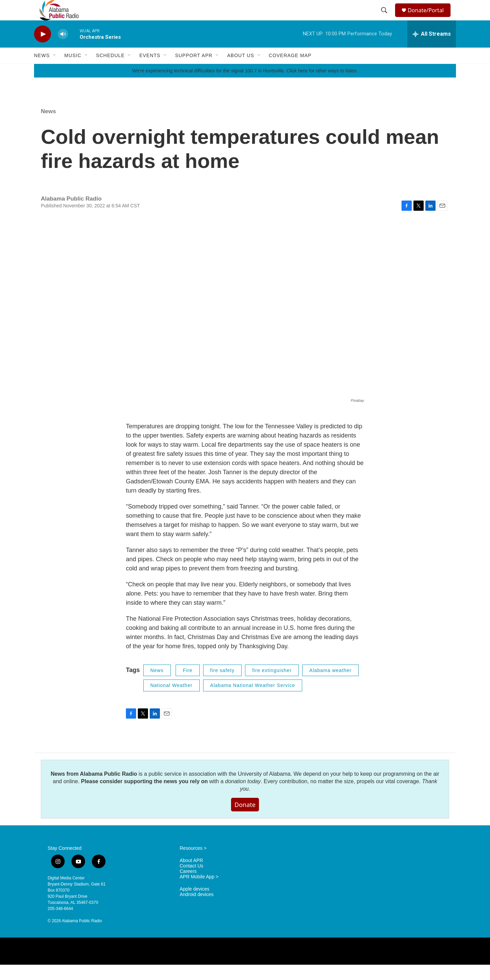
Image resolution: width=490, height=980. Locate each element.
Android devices (197, 910)
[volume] (63, 49)
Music (73, 71)
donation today (243, 797)
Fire (187, 686)
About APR (191, 876)
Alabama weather (330, 686)
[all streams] (432, 49)
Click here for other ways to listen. (322, 86)
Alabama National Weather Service (253, 701)
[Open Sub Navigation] (55, 71)
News (42, 71)
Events (150, 71)
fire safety (223, 686)
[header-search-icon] (385, 18)
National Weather (171, 701)
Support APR (194, 71)
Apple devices (194, 904)
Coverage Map (290, 71)
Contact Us (191, 881)
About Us (240, 71)
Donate (245, 820)
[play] (43, 49)
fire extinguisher (272, 686)
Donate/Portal (429, 18)
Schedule (110, 71)
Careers (188, 887)
